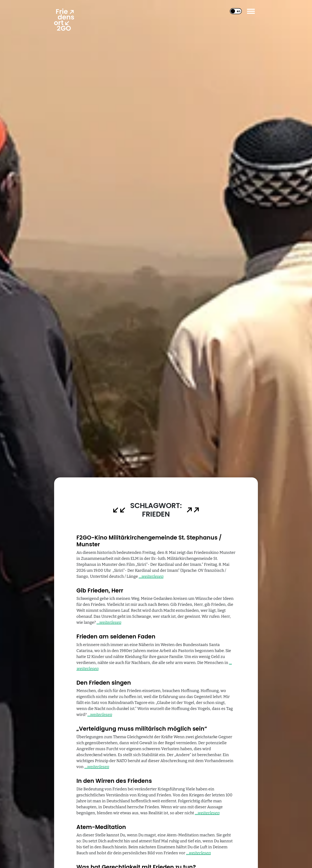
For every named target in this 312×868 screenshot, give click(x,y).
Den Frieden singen (104, 683)
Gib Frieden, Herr (100, 591)
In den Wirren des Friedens (114, 781)
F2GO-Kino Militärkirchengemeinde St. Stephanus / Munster (149, 541)
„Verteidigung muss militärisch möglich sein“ (142, 729)
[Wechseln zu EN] (234, 11)
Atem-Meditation (101, 827)
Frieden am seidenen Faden (116, 637)
